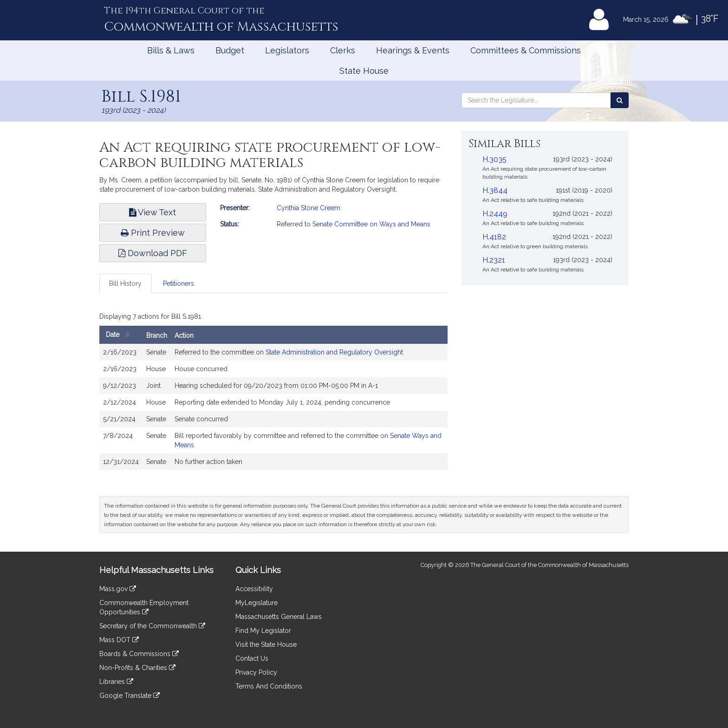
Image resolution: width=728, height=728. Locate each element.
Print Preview (153, 233)
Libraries (116, 682)
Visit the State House (266, 644)
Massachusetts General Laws (279, 617)
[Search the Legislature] (620, 100)
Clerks (343, 50)
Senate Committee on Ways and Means (371, 224)
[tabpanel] (273, 392)
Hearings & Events (413, 50)
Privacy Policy (256, 672)
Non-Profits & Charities (137, 668)
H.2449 (495, 214)
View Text (153, 212)
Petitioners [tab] (179, 283)
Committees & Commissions (526, 50)
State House (364, 71)
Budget (230, 50)
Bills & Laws (171, 50)
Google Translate (130, 696)
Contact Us (252, 658)
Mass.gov (118, 589)
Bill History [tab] (125, 283)
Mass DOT (119, 640)
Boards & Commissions (139, 654)
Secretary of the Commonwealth (152, 626)
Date (120, 335)
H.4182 (494, 237)
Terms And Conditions (269, 686)
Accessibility (254, 589)
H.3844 (495, 190)
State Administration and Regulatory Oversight (334, 352)
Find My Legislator (263, 631)
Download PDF (153, 253)
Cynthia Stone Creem (309, 208)
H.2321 (494, 260)
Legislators (287, 50)
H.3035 (494, 159)
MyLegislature (257, 603)
